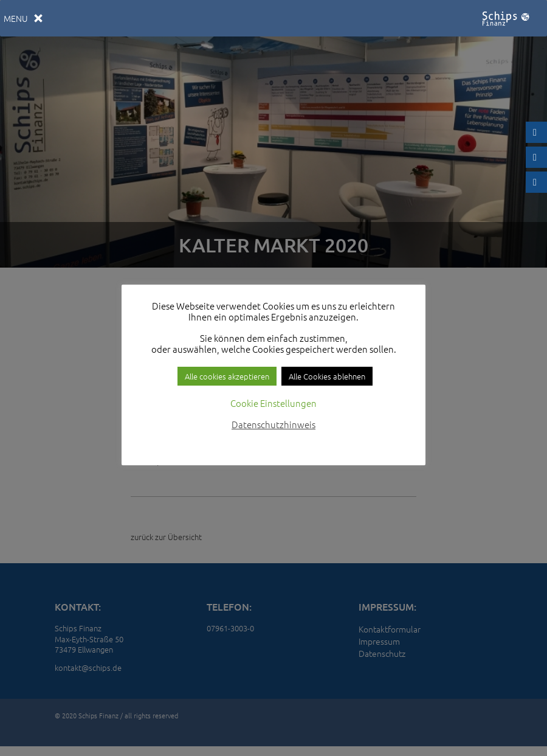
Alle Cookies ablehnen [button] (327, 376)
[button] (16, 18)
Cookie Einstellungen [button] (273, 403)
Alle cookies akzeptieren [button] (227, 376)
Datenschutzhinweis (273, 424)
